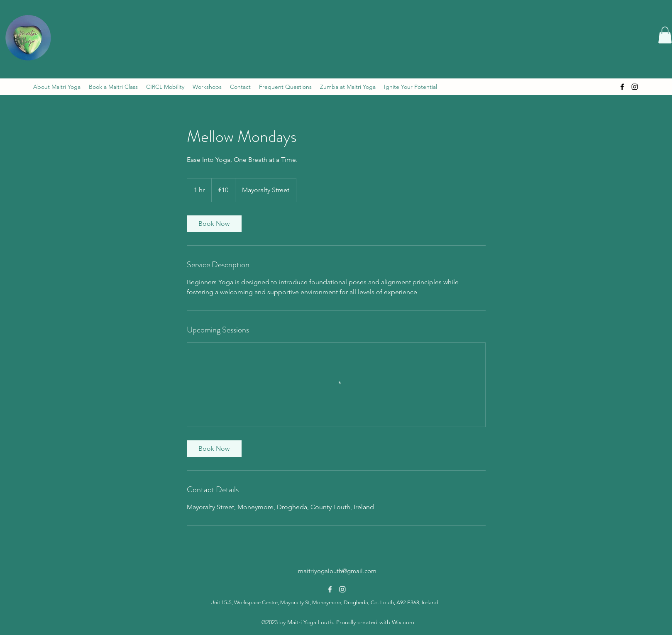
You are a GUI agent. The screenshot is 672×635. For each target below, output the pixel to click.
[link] (214, 224)
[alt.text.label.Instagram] (635, 87)
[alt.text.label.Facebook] (622, 87)
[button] (665, 35)
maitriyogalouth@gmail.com (337, 571)
